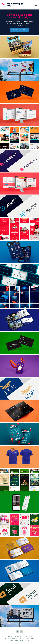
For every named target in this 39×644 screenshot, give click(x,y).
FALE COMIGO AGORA (19, 30)
